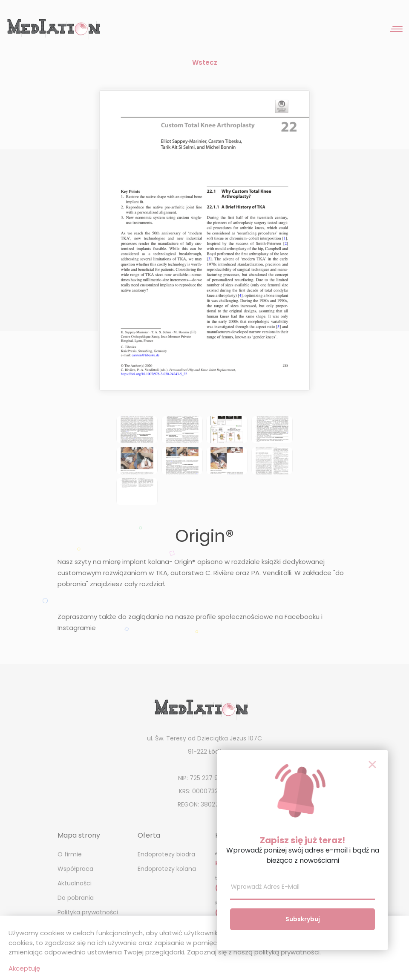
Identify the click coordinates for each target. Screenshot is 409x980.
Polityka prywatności (88, 912)
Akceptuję (24, 968)
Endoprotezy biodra (166, 854)
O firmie (70, 854)
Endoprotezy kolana (167, 869)
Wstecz (205, 62)
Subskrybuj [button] (303, 919)
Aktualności (75, 883)
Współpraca (75, 869)
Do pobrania (76, 898)
